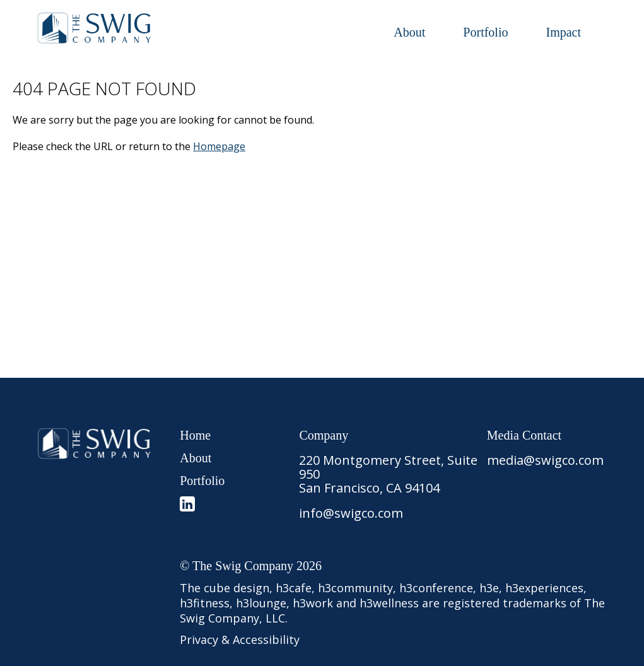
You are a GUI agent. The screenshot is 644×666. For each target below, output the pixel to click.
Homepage (219, 146)
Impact (563, 32)
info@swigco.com (351, 513)
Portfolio (485, 32)
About (409, 32)
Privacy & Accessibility (240, 640)
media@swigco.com (545, 460)
